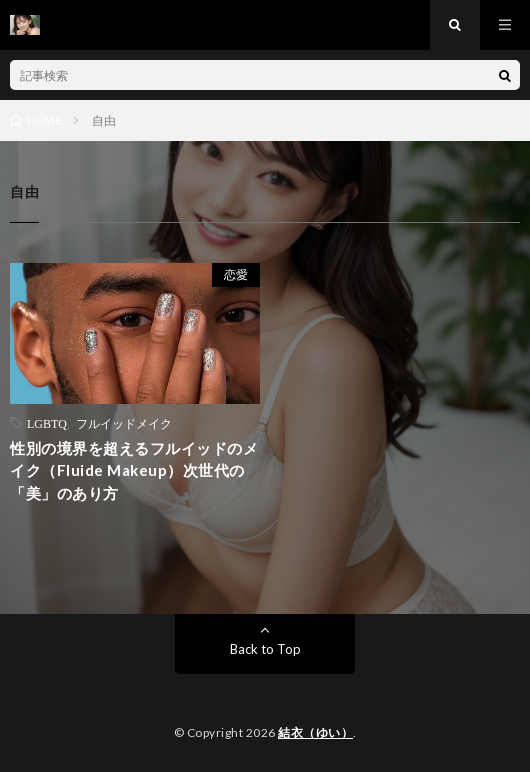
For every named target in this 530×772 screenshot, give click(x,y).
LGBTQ (47, 423)
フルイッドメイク (124, 423)
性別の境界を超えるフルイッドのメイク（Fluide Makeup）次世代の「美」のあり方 (134, 470)
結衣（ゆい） (315, 732)
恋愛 (236, 274)
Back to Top (265, 649)
